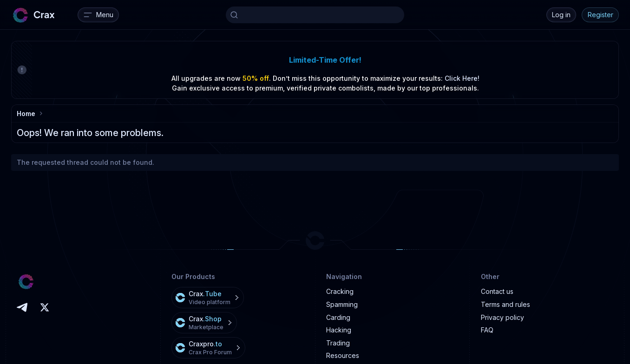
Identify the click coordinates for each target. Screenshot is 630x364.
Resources (343, 355)
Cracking (340, 291)
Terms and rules (505, 304)
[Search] (315, 15)
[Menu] (98, 15)
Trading (338, 343)
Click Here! (462, 78)
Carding (338, 317)
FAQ (487, 330)
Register (600, 15)
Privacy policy (502, 317)
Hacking (339, 330)
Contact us (497, 291)
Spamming (342, 304)
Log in (561, 15)
